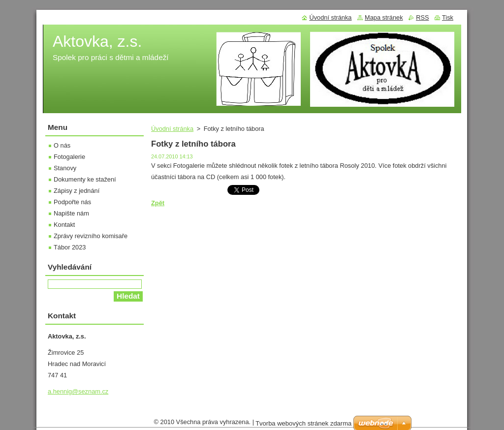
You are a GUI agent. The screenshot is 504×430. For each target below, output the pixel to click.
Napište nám (71, 213)
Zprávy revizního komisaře (91, 236)
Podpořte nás (72, 202)
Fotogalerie (69, 157)
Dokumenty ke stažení (85, 179)
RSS (422, 17)
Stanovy (65, 168)
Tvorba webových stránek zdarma (303, 426)
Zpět (158, 203)
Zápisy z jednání (77, 191)
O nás (62, 145)
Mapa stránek (384, 17)
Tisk (448, 17)
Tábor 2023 (70, 247)
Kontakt (64, 225)
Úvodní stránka (172, 129)
